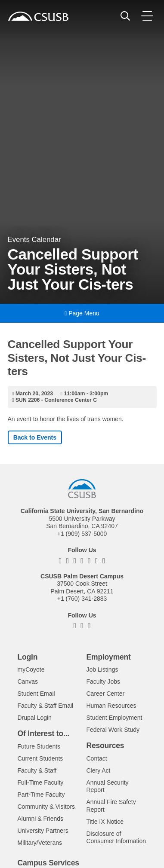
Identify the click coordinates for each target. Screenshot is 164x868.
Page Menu (82, 313)
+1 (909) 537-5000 (82, 534)
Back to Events (35, 437)
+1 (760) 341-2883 (82, 599)
